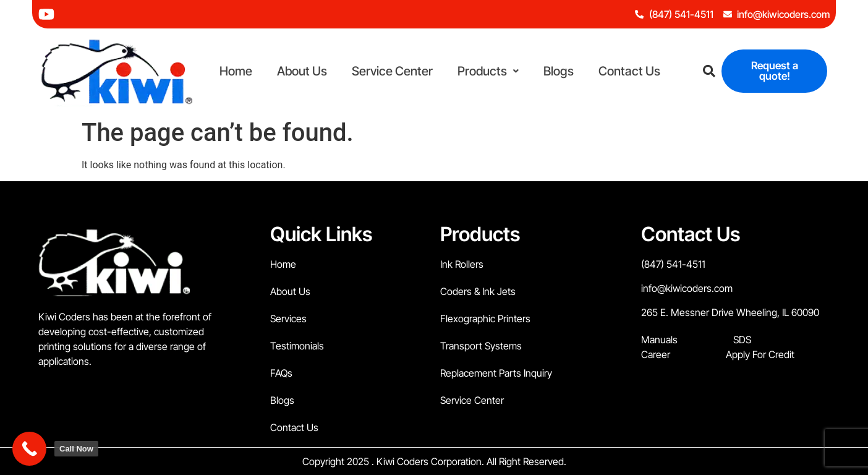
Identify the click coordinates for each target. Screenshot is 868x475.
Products (488, 71)
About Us (302, 71)
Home (236, 71)
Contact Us (629, 71)
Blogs (559, 71)
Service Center (392, 71)
